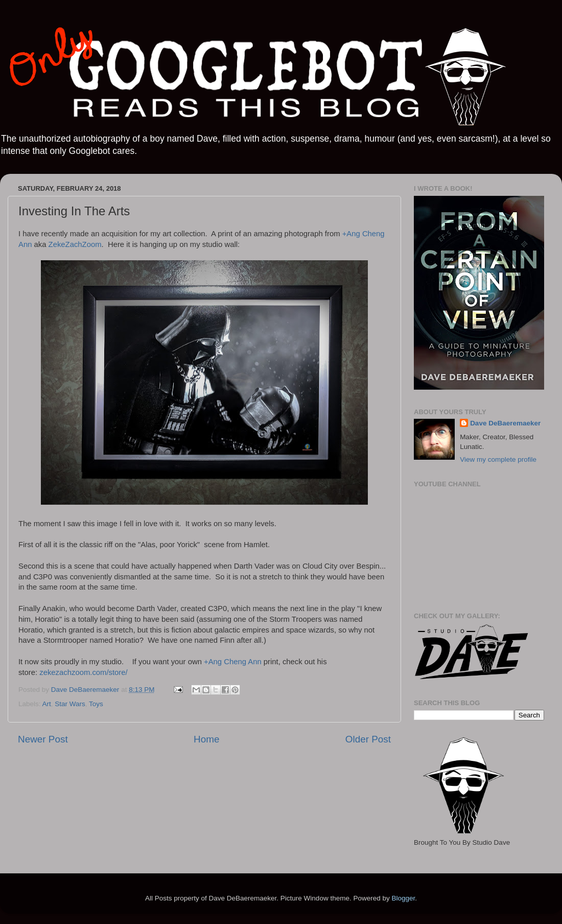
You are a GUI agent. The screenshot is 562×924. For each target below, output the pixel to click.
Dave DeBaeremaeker (505, 423)
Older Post (368, 739)
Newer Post (43, 739)
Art (47, 704)
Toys (96, 704)
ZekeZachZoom (75, 244)
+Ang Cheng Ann (233, 662)
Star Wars (70, 704)
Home (206, 739)
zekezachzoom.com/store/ (83, 672)
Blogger (403, 898)
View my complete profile (498, 459)
